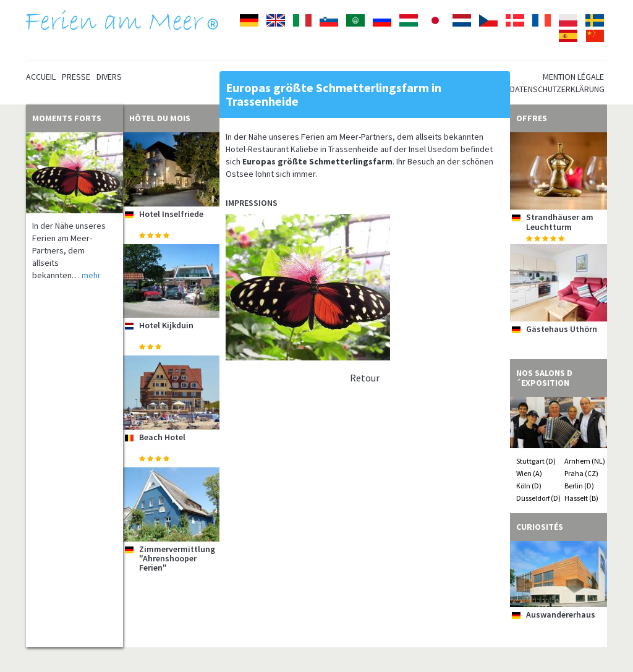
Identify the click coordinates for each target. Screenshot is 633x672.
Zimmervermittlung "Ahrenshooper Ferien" (177, 559)
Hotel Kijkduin (166, 325)
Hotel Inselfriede (171, 214)
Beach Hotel (162, 437)
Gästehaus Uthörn (562, 329)
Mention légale (573, 77)
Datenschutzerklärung (557, 89)
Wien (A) (529, 473)
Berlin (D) (579, 486)
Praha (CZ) (581, 473)
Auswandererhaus (561, 615)
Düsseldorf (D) (538, 498)
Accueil (41, 77)
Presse (76, 77)
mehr (91, 275)
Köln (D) (529, 486)
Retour (365, 378)
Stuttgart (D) (536, 461)
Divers (109, 77)
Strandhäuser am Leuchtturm (560, 222)
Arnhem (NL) (585, 461)
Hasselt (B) (581, 498)
